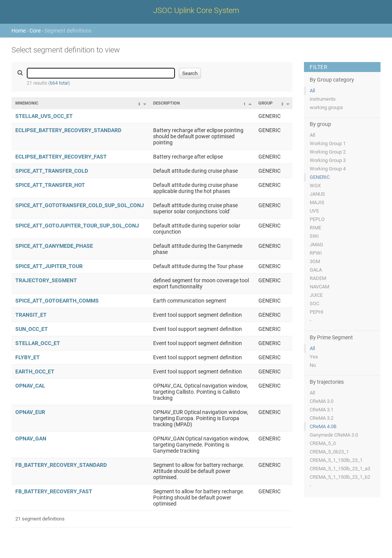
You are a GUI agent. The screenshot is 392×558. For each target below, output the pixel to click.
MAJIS (317, 202)
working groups (326, 107)
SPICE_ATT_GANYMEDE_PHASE (54, 246)
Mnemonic (27, 103)
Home (19, 31)
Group (265, 103)
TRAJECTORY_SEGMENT (46, 280)
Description (167, 103)
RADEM (318, 278)
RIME (315, 228)
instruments (323, 99)
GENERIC (320, 177)
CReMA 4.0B (323, 426)
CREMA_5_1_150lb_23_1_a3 (340, 469)
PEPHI (317, 312)
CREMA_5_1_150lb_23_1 (336, 460)
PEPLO (317, 219)
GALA (316, 270)
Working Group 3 (328, 160)
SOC (314, 304)
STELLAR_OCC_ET (38, 343)
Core (35, 31)
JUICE (316, 295)
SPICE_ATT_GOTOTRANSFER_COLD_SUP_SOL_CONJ (80, 205)
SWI (314, 236)
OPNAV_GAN (31, 439)
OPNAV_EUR (30, 412)
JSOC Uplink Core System (196, 10)
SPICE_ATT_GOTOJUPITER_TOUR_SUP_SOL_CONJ (77, 226)
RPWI (316, 253)
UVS (314, 211)
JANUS (317, 194)
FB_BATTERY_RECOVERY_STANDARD (61, 465)
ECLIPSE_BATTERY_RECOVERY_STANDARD (68, 130)
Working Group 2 (328, 152)
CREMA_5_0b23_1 (329, 452)
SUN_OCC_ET (32, 329)
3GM (315, 261)
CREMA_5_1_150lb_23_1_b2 (340, 477)
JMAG (316, 245)
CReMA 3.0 (322, 401)
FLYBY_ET (28, 357)
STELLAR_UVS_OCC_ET (44, 116)
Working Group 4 (328, 169)
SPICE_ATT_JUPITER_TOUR (49, 266)
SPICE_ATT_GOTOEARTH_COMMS (57, 301)
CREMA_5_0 (323, 443)
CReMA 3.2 (322, 418)
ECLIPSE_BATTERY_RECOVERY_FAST (61, 157)
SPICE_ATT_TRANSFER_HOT (50, 185)
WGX (315, 186)
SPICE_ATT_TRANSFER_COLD (52, 171)
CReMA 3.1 (322, 410)
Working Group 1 (328, 143)
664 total (59, 83)
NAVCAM (319, 287)
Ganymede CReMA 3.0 (334, 435)
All (312, 91)
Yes (314, 357)
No (313, 365)
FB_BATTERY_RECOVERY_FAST (54, 491)
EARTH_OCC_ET (35, 371)
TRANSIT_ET (31, 315)
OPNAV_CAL (30, 386)
